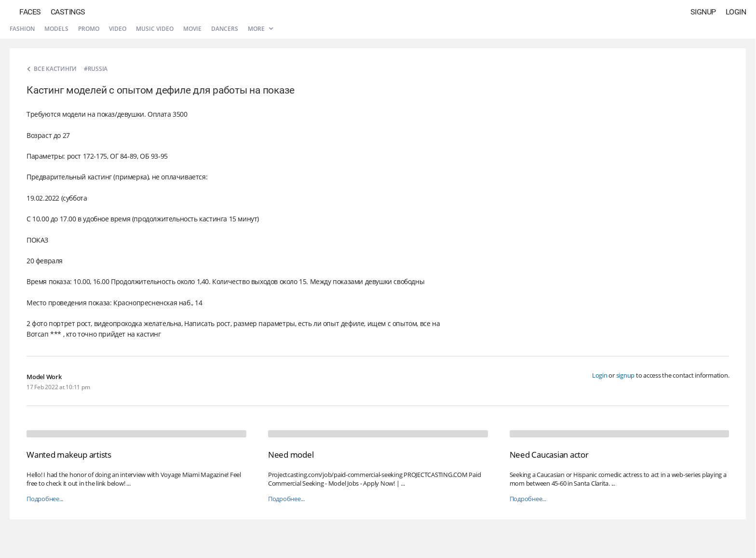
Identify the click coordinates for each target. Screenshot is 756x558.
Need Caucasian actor (549, 455)
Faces (30, 12)
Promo (89, 29)
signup (626, 375)
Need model (291, 455)
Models (56, 29)
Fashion (22, 29)
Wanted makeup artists (69, 455)
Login (736, 12)
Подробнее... (45, 499)
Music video (155, 29)
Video (118, 29)
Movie (192, 29)
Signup (703, 12)
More (260, 29)
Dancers (225, 29)
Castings (68, 12)
